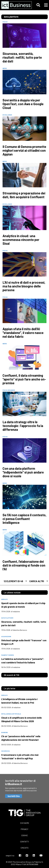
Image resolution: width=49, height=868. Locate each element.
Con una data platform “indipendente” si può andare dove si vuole (23, 472)
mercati (4, 599)
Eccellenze (7, 115)
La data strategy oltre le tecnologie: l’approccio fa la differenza (23, 426)
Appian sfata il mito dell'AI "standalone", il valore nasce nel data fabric (23, 333)
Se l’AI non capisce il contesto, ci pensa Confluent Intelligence (24, 519)
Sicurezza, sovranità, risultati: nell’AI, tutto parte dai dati (22, 57)
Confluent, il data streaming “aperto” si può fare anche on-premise (24, 379)
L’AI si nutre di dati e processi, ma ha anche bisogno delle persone (24, 286)
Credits (25, 848)
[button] (38, 5)
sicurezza (5, 751)
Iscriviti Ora (14, 796)
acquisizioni (6, 636)
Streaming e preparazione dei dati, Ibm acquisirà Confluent (24, 195)
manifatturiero (8, 655)
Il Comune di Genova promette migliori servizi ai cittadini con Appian (24, 150)
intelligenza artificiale (11, 714)
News (5, 68)
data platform (7, 618)
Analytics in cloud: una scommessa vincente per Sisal (21, 240)
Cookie (25, 835)
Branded (11, 390)
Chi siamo (25, 823)
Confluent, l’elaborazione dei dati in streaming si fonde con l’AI (24, 565)
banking (5, 732)
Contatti (24, 842)
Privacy (24, 829)
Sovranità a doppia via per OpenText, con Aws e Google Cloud (23, 104)
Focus (5, 22)
